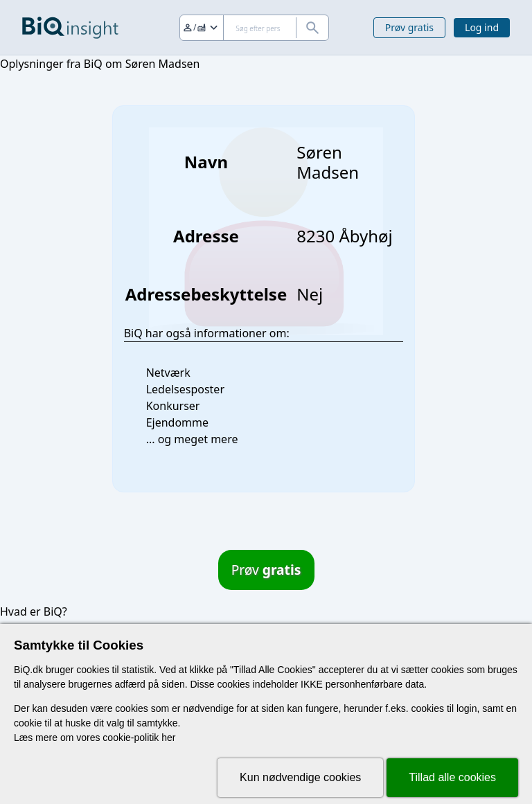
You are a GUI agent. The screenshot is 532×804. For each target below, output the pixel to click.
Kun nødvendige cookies (300, 777)
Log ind (482, 27)
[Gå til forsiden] (70, 28)
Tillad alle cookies (452, 777)
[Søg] (254, 28)
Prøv (266, 570)
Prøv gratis (409, 27)
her (168, 738)
